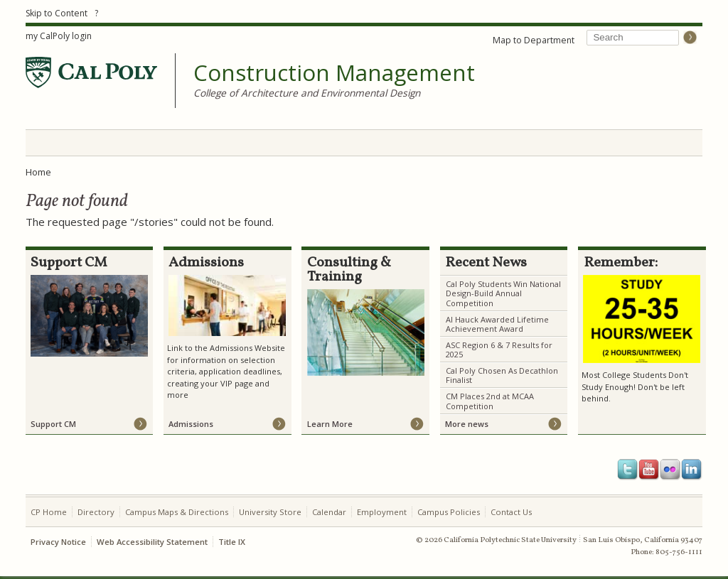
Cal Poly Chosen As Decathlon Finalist (502, 375)
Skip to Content (57, 13)
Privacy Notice (58, 542)
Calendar (329, 512)
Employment (382, 512)
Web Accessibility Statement (152, 542)
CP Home (49, 512)
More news (467, 424)
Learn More (330, 424)
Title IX (232, 542)
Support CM (53, 424)
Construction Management (334, 73)
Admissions (191, 424)
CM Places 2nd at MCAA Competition (490, 401)
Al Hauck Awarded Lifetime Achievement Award (497, 324)
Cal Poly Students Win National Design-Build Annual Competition (503, 293)
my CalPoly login (59, 36)
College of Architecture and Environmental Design (307, 93)
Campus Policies (449, 512)
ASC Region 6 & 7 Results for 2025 (499, 350)
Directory (96, 512)
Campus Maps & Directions (177, 512)
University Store (270, 512)
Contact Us (511, 512)
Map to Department (534, 40)
